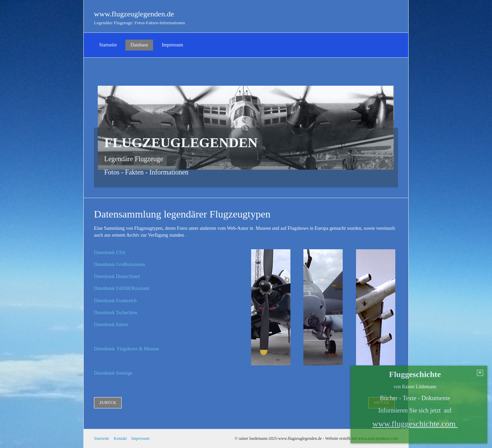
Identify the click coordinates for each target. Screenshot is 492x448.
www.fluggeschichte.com (415, 424)
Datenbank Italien (111, 325)
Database (139, 45)
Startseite (108, 45)
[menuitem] (108, 45)
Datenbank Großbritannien (120, 264)
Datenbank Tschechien (116, 313)
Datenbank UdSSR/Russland (121, 288)
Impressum (172, 45)
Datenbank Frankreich (115, 301)
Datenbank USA (110, 253)
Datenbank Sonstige (113, 373)
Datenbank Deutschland (117, 276)
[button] (108, 403)
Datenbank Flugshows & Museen (127, 349)
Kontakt (120, 438)
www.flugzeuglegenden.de (134, 14)
